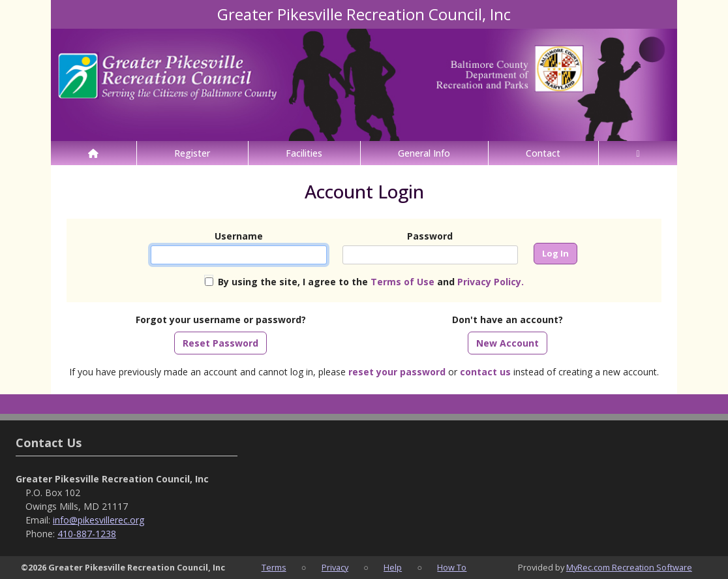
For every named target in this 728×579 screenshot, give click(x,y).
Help (393, 567)
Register (192, 153)
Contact (543, 153)
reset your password (397, 372)
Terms (274, 567)
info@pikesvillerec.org (99, 520)
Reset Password (220, 343)
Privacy (335, 567)
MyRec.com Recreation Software (629, 567)
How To (452, 567)
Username (239, 236)
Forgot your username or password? (221, 320)
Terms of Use (402, 282)
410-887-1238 (87, 534)
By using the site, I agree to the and (371, 282)
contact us (485, 372)
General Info (424, 153)
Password (430, 236)
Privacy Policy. (491, 282)
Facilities (304, 153)
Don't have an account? (508, 320)
